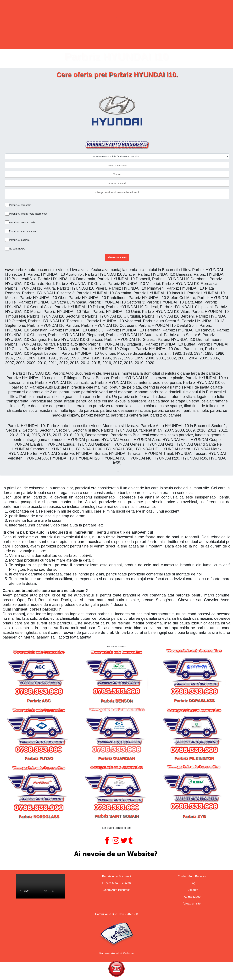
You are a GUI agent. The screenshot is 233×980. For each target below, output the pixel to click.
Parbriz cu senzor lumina (22, 231)
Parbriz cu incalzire (19, 240)
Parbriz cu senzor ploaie (22, 222)
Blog (192, 883)
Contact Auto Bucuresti (192, 876)
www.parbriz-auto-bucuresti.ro (31, 270)
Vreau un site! (192, 904)
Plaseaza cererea (117, 257)
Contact (162, 36)
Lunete (95, 36)
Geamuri (128, 36)
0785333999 (192, 897)
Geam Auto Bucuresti (116, 890)
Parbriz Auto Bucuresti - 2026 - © (116, 914)
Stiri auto (192, 890)
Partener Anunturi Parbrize (116, 953)
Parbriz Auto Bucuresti (116, 876)
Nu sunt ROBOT (18, 249)
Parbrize (63, 36)
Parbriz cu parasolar (20, 205)
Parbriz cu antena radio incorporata (28, 214)
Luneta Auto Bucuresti (116, 883)
